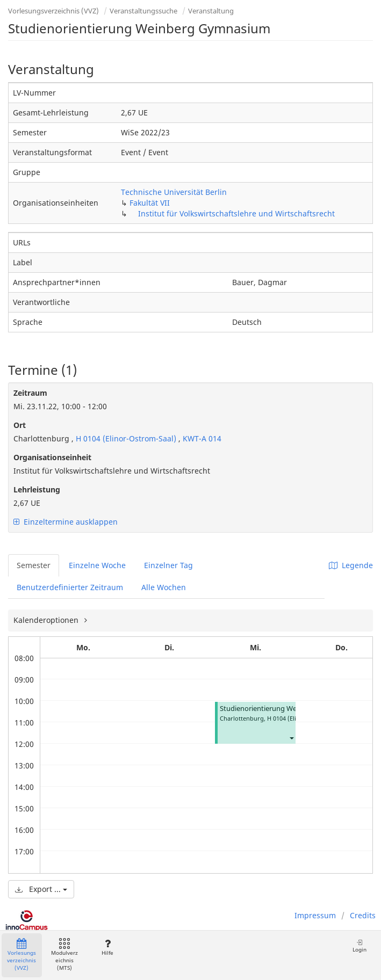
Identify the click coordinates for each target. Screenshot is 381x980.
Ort (20, 425)
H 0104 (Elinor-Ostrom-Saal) (126, 438)
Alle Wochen (164, 587)
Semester (34, 565)
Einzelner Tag (168, 565)
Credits (363, 915)
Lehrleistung (37, 489)
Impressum (315, 915)
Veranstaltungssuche (143, 11)
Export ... (41, 889)
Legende (351, 565)
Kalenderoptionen (47, 620)
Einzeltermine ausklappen (66, 522)
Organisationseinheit (52, 457)
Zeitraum (30, 393)
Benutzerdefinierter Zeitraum (70, 587)
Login (360, 946)
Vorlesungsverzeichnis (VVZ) (53, 11)
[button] (291, 738)
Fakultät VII (150, 203)
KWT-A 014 (202, 438)
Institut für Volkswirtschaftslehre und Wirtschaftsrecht (236, 213)
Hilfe (107, 948)
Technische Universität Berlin (174, 192)
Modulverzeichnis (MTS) (64, 955)
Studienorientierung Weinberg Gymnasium (289, 709)
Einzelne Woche (97, 565)
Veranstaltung (211, 11)
